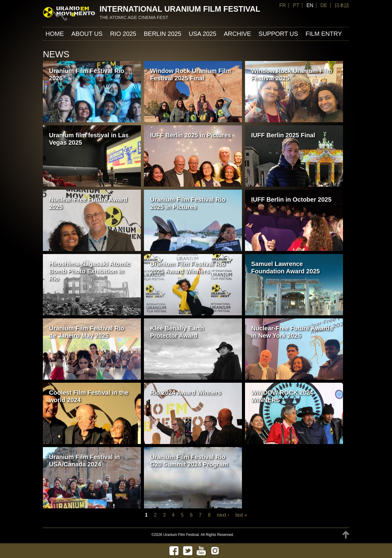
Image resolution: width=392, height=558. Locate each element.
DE (324, 5)
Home (55, 34)
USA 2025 (202, 34)
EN (310, 5)
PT (296, 5)
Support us (278, 34)
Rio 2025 (123, 34)
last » (241, 515)
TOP (346, 535)
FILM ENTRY (324, 34)
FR (283, 5)
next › (223, 515)
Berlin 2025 (162, 34)
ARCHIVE (237, 34)
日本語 (342, 5)
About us (87, 34)
